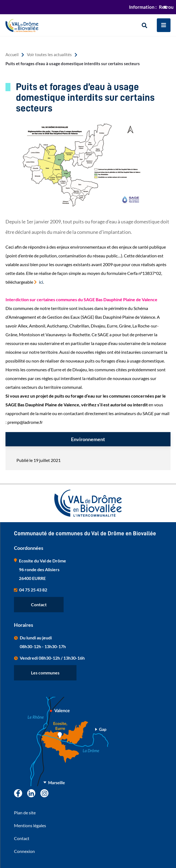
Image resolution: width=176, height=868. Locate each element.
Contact (39, 604)
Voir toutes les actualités (49, 55)
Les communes (45, 673)
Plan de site (25, 813)
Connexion (24, 851)
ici (41, 282)
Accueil (12, 55)
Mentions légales (30, 825)
